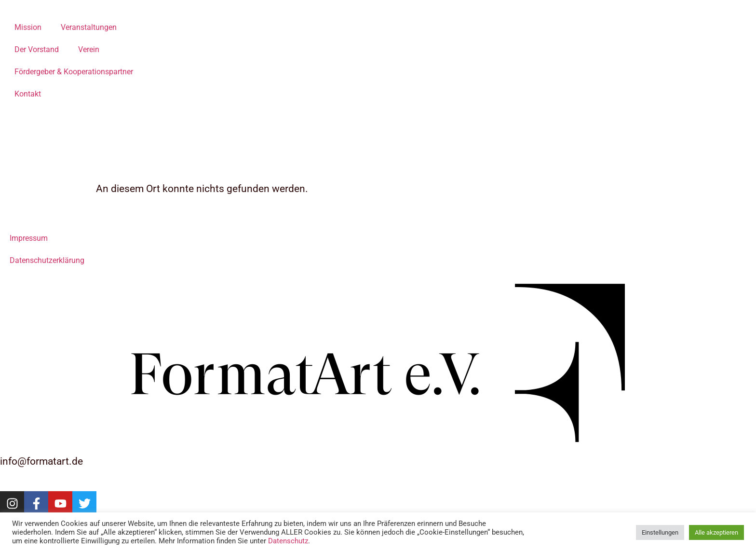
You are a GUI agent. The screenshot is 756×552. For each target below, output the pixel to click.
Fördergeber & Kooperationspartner (74, 72)
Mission (28, 27)
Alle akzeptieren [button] (716, 532)
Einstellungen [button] (660, 532)
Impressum (29, 238)
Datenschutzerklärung (47, 260)
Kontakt (28, 94)
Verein (89, 49)
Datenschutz (288, 541)
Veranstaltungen (89, 27)
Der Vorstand (37, 49)
